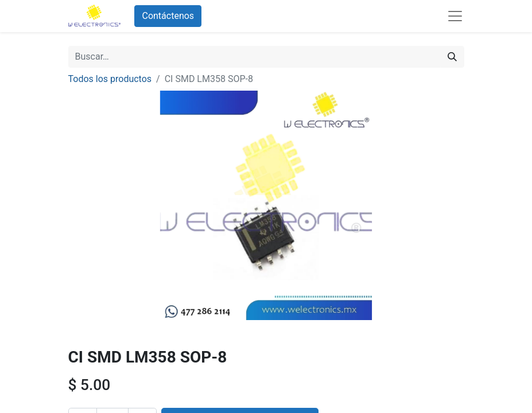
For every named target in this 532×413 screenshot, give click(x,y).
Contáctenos (168, 16)
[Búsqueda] (452, 57)
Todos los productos (110, 79)
